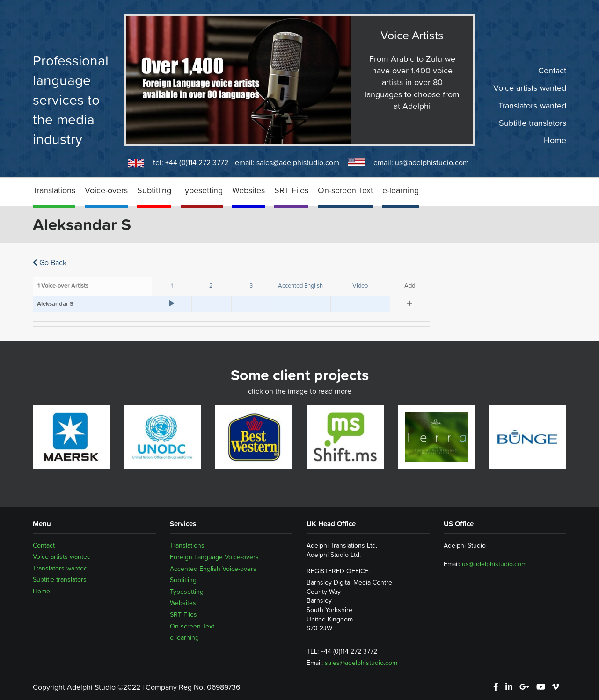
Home (555, 140)
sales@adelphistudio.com (298, 162)
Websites (248, 190)
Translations (54, 190)
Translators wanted (532, 105)
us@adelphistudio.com (432, 162)
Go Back (50, 262)
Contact (552, 71)
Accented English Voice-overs (213, 569)
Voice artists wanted (530, 88)
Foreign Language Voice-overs (214, 557)
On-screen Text (345, 190)
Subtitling (154, 190)
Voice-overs (106, 190)
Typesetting (202, 190)
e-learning (401, 190)
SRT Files (291, 190)
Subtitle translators (533, 123)
